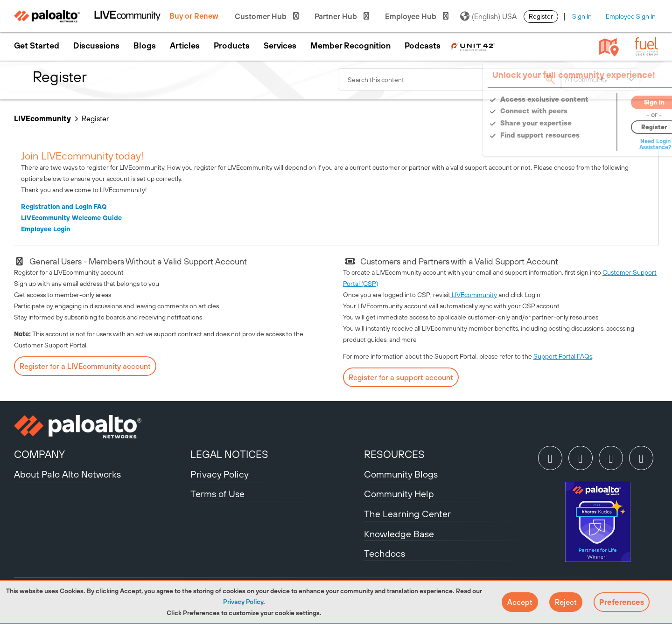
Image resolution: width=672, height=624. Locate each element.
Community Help (399, 494)
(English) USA (488, 16)
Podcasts (423, 46)
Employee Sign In (631, 16)
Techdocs (385, 553)
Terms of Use (217, 494)
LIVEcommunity (42, 118)
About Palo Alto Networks (67, 474)
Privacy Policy (243, 602)
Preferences (622, 602)
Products (232, 46)
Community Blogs (401, 474)
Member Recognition (350, 46)
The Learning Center (407, 514)
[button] (520, 602)
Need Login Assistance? (616, 144)
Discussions (96, 46)
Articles (185, 46)
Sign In (582, 16)
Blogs (145, 46)
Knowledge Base (399, 534)
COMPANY (39, 454)
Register (541, 16)
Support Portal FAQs (563, 356)
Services (280, 46)
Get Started (37, 46)
